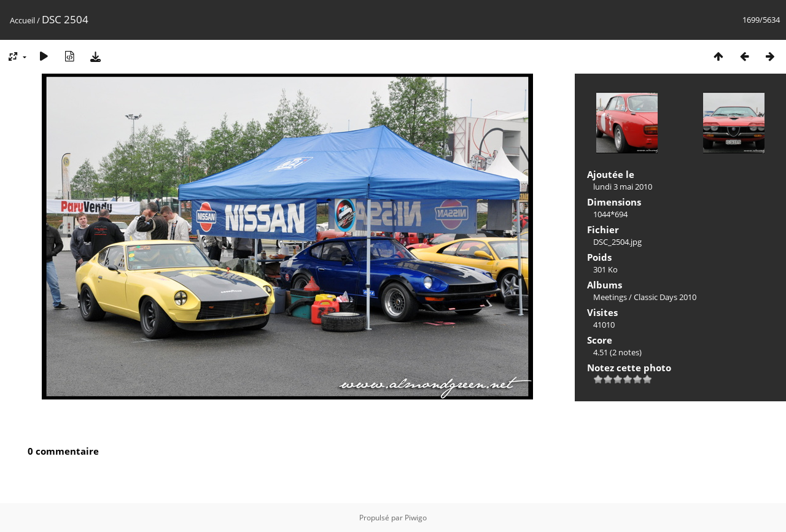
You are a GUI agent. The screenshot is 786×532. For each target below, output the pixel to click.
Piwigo (416, 518)
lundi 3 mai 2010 (623, 187)
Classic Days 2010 (665, 297)
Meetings (610, 297)
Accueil (22, 20)
